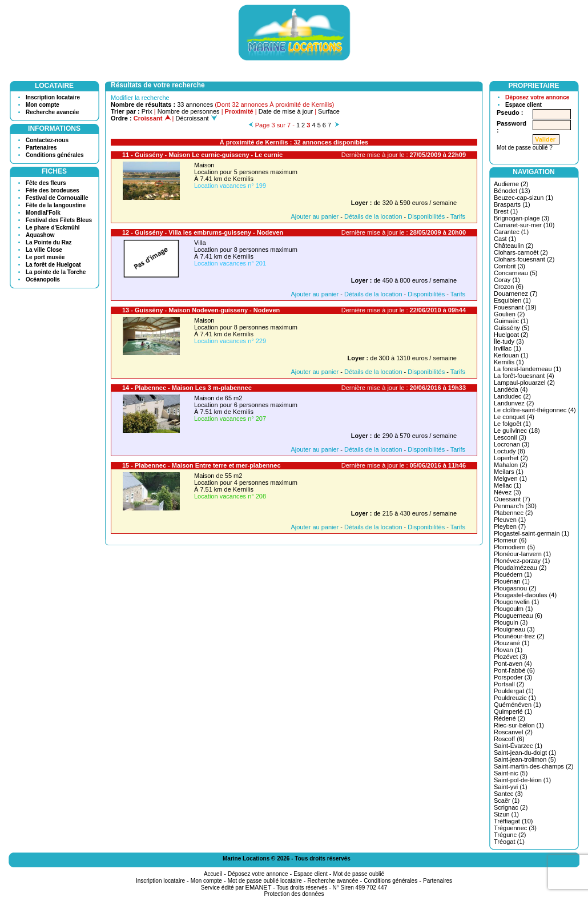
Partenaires (41, 148)
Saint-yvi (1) (511, 787)
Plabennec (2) (514, 513)
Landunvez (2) (514, 403)
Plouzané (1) (512, 643)
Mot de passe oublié (359, 874)
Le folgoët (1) (512, 424)
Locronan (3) (512, 444)
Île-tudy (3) (509, 341)
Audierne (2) (511, 184)
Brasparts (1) (512, 204)
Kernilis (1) (509, 362)
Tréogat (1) (509, 842)
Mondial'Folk (43, 213)
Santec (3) (508, 794)
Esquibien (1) (512, 300)
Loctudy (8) (510, 451)
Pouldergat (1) (514, 691)
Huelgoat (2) (511, 335)
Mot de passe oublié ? (525, 148)
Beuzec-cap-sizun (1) (523, 198)
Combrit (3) (510, 266)
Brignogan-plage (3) (521, 218)
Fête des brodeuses (53, 190)
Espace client (523, 105)
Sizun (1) (506, 814)
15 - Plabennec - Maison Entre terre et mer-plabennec (202, 465)
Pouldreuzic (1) (515, 698)
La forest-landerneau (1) (527, 369)
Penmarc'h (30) (515, 506)
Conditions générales (55, 155)
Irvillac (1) (508, 348)
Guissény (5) (512, 328)
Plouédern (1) (513, 574)
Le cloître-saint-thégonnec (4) (535, 410)
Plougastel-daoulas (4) (525, 595)
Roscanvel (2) (513, 732)
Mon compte (43, 105)
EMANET (259, 887)
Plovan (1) (508, 650)
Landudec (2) (512, 396)
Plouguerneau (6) (518, 616)
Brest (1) (506, 211)
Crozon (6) (509, 287)
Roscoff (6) (509, 739)
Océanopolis (43, 279)
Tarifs (458, 216)
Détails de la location (373, 216)
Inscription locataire (53, 97)
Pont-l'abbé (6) (514, 670)
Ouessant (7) (512, 499)
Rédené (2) (510, 718)
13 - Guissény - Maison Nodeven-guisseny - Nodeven (201, 310)
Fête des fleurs (46, 183)
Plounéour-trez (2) (519, 636)
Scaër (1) (507, 801)
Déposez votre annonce (537, 97)
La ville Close (44, 250)
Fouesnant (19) (515, 307)
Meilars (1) (509, 472)
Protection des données (294, 894)
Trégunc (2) (510, 835)
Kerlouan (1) (511, 355)
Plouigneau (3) (514, 629)
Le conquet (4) (514, 417)
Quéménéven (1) (517, 705)
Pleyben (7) (510, 526)
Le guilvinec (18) (517, 431)
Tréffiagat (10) (513, 821)
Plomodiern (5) (514, 547)
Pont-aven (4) (513, 663)
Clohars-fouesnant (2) (524, 259)
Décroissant (196, 118)
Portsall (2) (509, 684)
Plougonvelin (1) (517, 602)
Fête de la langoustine (56, 205)
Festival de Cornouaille (57, 198)
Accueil (213, 874)
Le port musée (45, 257)
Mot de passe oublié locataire (265, 881)
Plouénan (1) (512, 581)
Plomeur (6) (510, 540)
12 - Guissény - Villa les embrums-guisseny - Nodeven (203, 232)
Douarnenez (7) (515, 293)
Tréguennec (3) (515, 828)
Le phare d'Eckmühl (53, 228)
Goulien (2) (509, 314)
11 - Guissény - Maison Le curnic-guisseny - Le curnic (202, 155)
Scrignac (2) (511, 807)
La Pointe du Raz (49, 242)
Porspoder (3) (513, 677)
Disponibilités (426, 216)
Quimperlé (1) (513, 711)
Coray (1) (507, 280)
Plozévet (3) (511, 657)
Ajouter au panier (315, 216)
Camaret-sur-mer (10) (524, 225)
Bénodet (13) (512, 191)
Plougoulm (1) (513, 609)
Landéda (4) (511, 389)
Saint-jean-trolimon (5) (525, 759)
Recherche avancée (52, 112)
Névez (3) (508, 492)
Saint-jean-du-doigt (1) (525, 753)
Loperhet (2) (511, 458)
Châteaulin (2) (514, 246)
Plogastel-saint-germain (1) (531, 533)
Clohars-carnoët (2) (521, 252)
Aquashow (40, 235)
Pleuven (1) (510, 520)
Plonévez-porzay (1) (522, 561)
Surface (329, 111)
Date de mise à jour (286, 111)
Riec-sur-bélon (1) (519, 725)
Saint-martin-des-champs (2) (533, 766)
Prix (147, 111)
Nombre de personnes (189, 111)
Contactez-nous (47, 140)
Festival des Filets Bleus (59, 220)
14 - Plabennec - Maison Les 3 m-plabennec (187, 388)
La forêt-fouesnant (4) (524, 376)
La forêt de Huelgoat (53, 265)
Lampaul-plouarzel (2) (524, 383)
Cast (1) (505, 239)
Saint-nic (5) (511, 773)
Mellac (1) (508, 485)
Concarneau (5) (515, 273)
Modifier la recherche (140, 98)
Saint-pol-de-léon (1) (522, 780)
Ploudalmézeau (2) (520, 568)
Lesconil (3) (510, 437)
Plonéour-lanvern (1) (522, 554)
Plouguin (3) (511, 622)
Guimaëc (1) (511, 321)
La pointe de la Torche (56, 272)
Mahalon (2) (511, 465)
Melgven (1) (510, 478)
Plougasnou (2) (515, 588)
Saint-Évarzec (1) (518, 746)
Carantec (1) (511, 232)
